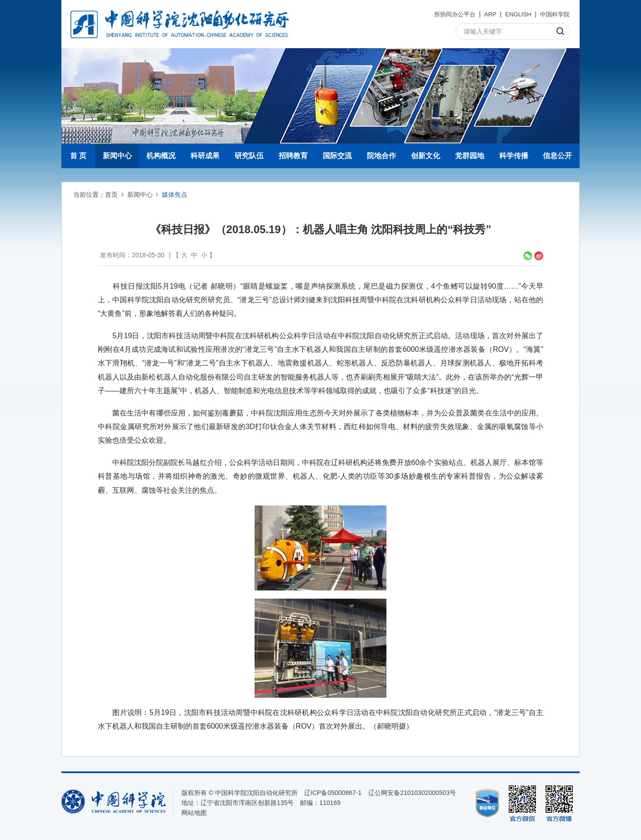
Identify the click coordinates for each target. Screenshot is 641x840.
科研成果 (205, 156)
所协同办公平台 (448, 14)
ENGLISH (515, 14)
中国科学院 (554, 14)
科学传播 (514, 156)
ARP (486, 14)
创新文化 (426, 156)
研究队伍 (249, 156)
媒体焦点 (175, 195)
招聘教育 (293, 156)
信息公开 (557, 156)
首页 (111, 195)
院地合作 (381, 156)
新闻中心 (117, 156)
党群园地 (470, 156)
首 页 (78, 156)
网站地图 (194, 813)
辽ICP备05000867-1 (333, 793)
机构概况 (161, 156)
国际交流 (337, 156)
